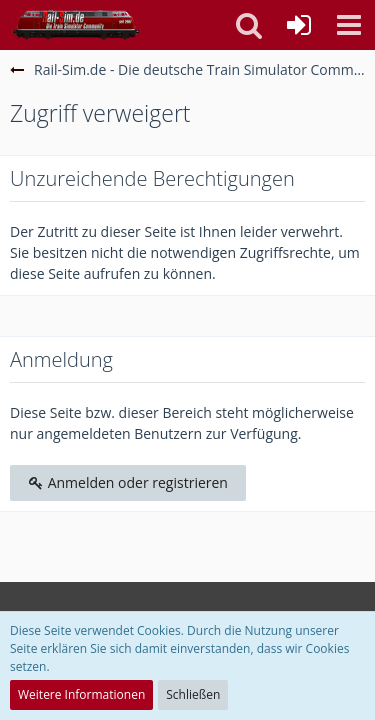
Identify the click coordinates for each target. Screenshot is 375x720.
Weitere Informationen (81, 694)
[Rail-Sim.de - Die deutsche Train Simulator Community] (76, 25)
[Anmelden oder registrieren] (299, 25)
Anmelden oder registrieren (128, 482)
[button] (349, 25)
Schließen (193, 694)
